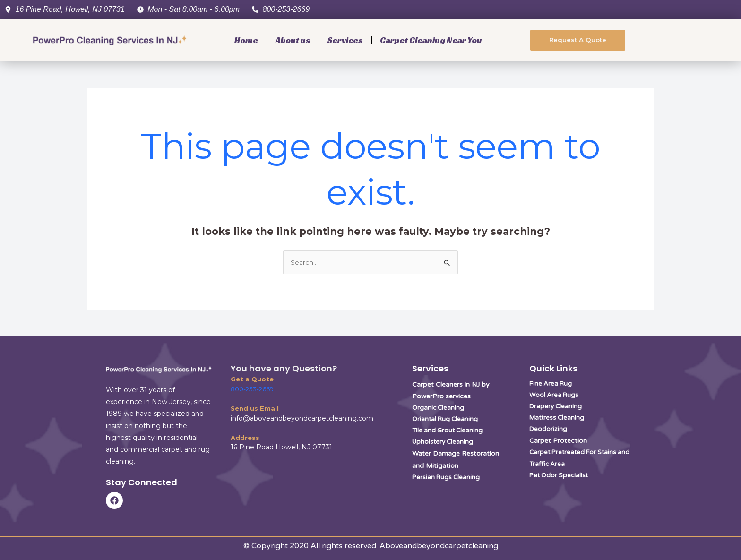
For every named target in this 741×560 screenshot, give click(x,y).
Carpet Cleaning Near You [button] (431, 40)
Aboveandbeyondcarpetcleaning (439, 546)
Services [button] (345, 40)
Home (246, 40)
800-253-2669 (253, 389)
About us (293, 40)
